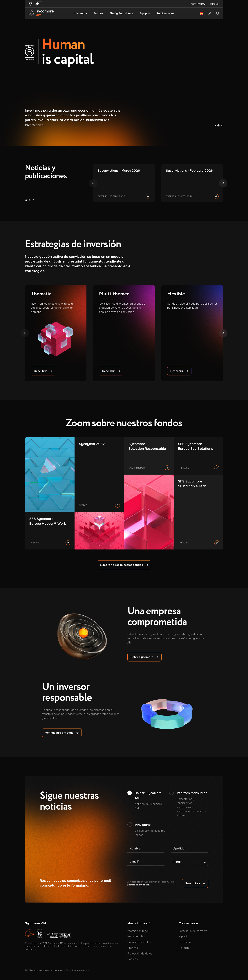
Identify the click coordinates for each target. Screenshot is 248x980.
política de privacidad (138, 885)
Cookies (133, 959)
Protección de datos (140, 954)
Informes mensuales (192, 804)
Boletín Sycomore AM (151, 801)
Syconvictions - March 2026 (119, 171)
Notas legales (136, 936)
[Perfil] (190, 862)
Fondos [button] (98, 13)
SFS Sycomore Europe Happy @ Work (48, 521)
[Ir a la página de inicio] (41, 13)
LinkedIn (184, 948)
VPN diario (151, 830)
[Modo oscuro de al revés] (39, 4)
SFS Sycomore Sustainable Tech (192, 484)
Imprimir (215, 4)
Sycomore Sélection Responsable (147, 446)
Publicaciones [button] (165, 13)
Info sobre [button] (80, 13)
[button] (202, 13)
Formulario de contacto (193, 931)
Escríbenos (185, 942)
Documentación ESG (140, 942)
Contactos (198, 4)
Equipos (145, 13)
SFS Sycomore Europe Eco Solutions (196, 446)
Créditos (133, 948)
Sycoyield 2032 (92, 444)
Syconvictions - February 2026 (189, 171)
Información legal (138, 931)
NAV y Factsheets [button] (122, 13)
